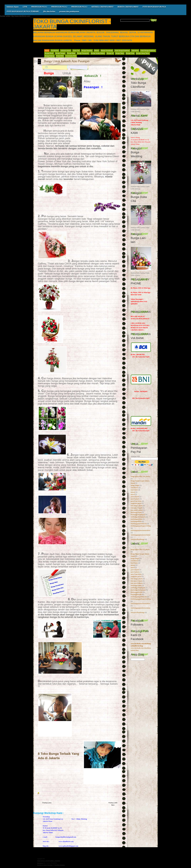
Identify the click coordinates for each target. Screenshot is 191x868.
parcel (133, 494)
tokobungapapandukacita (139, 524)
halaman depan (13, 7)
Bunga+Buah (49, 53)
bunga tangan (135, 485)
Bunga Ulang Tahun (143, 53)
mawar (133, 492)
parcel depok (135, 497)
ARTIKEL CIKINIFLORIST (102, 7)
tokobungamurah (136, 521)
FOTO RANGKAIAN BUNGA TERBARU (23, 11)
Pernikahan (55, 51)
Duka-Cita (76, 51)
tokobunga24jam (136, 512)
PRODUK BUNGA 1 (39, 7)
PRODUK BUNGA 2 (59, 7)
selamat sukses (66, 51)
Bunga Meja (71, 53)
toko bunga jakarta (137, 506)
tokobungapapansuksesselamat (141, 535)
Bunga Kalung (50, 56)
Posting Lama (47, 803)
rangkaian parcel (136, 503)
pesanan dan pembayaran (69, 11)
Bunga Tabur (120, 53)
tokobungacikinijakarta (138, 517)
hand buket (134, 490)
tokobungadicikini (137, 519)
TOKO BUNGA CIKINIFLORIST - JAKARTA (72, 24)
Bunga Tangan (60, 53)
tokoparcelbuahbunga (138, 539)
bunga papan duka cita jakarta (140, 476)
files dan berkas (49, 11)
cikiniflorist (134, 488)
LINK (25, 7)
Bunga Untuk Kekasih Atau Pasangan (67, 61)
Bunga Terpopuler (83, 53)
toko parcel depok (136, 508)
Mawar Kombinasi (107, 51)
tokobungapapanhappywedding (141, 526)
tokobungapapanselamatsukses (141, 530)
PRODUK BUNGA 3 (79, 7)
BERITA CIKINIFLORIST (128, 7)
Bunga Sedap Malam (98, 53)
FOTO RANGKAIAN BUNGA (154, 7)
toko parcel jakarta (137, 510)
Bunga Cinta (130, 53)
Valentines (135, 51)
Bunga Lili (110, 53)
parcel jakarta (135, 499)
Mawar (97, 51)
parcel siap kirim (136, 501)
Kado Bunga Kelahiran (122, 51)
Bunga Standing (87, 51)
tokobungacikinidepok (138, 515)
